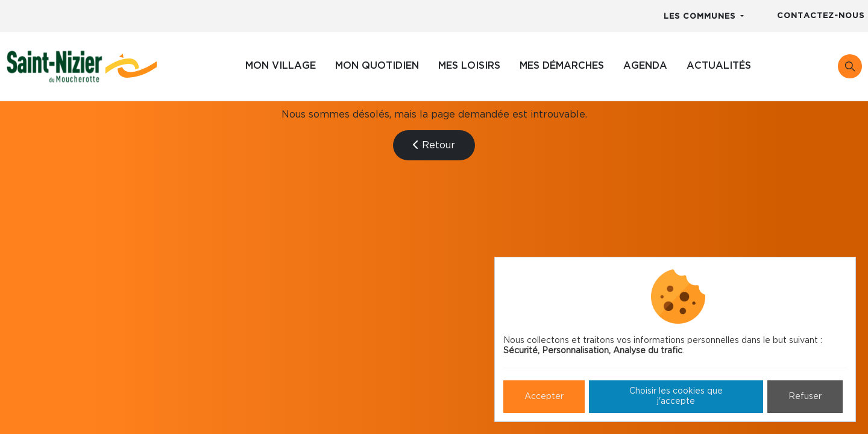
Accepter (544, 397)
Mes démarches (562, 66)
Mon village (281, 66)
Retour (434, 145)
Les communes (701, 17)
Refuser (805, 397)
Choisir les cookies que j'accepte (676, 396)
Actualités (719, 66)
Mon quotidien (377, 66)
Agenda (645, 66)
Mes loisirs (469, 66)
